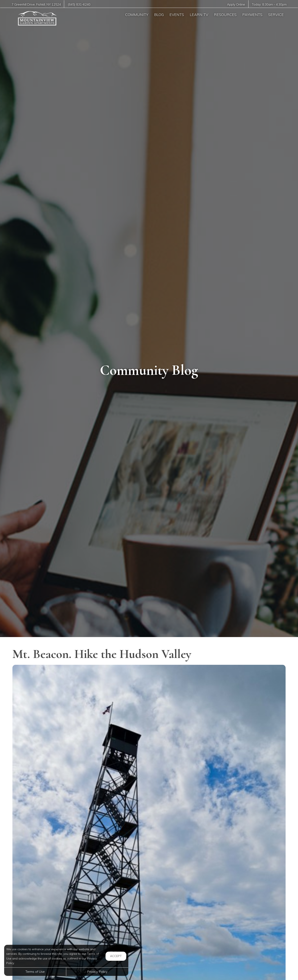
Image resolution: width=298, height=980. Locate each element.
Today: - (269, 4)
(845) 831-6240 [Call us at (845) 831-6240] (79, 4)
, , (36, 4)
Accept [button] (116, 956)
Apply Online (236, 4)
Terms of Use (35, 972)
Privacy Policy (97, 972)
